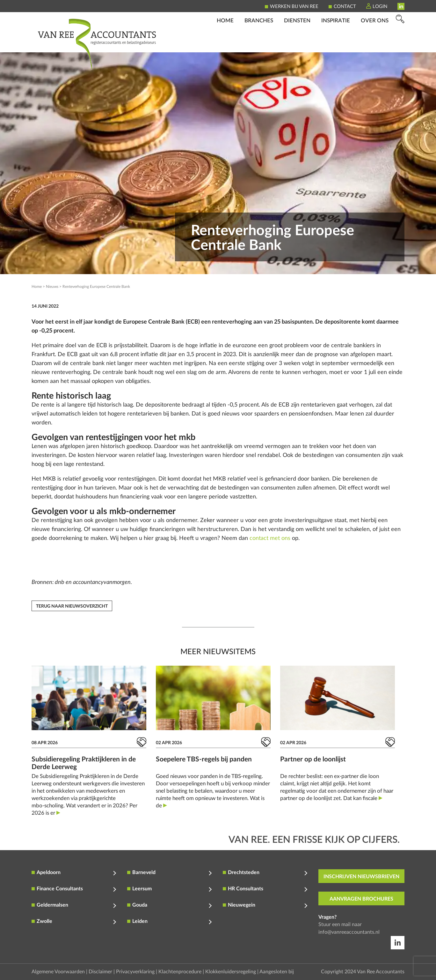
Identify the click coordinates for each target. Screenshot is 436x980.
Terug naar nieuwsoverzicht (72, 606)
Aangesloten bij (277, 972)
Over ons (375, 43)
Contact (345, 7)
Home (225, 43)
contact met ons (270, 538)
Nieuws (52, 287)
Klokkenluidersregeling (231, 972)
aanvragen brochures (361, 899)
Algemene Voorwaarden (58, 972)
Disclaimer (100, 972)
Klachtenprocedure (180, 972)
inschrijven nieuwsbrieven (361, 877)
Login (380, 7)
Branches (259, 43)
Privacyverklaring (135, 972)
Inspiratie (336, 43)
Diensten (297, 43)
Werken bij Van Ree (294, 7)
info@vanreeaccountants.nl (349, 932)
